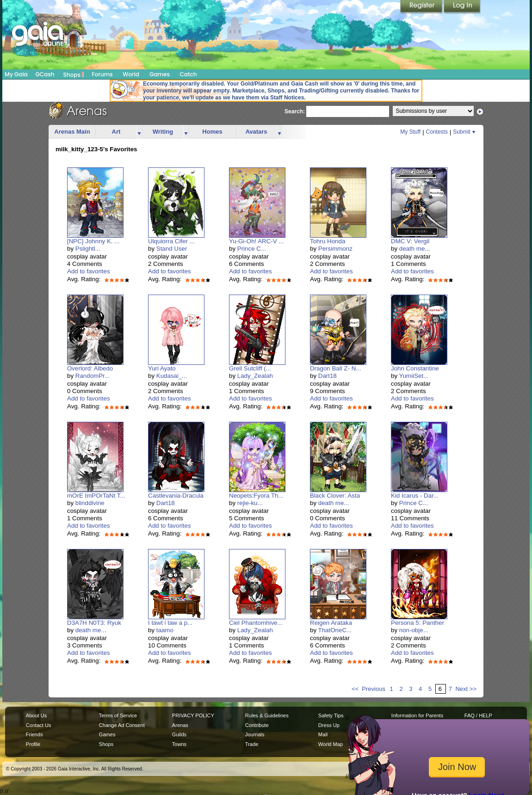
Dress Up (329, 725)
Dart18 (328, 376)
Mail (323, 734)
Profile (33, 744)
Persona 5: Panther (418, 623)
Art (116, 132)
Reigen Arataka (331, 623)
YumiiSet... (414, 376)
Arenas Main (72, 132)
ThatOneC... (335, 630)
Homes (212, 132)
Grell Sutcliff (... (250, 368)
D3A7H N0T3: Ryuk (94, 623)
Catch (189, 74)
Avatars (256, 132)
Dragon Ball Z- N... (335, 368)
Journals (255, 734)
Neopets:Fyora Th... (256, 496)
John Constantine (415, 368)
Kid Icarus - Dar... (415, 496)
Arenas (180, 725)
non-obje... (414, 630)
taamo (165, 630)
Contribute (257, 725)
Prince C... (252, 249)
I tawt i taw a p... (170, 623)
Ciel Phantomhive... (256, 623)
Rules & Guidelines (267, 715)
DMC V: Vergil (410, 241)
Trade (252, 744)
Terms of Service (118, 715)
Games (160, 74)
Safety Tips (331, 715)
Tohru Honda (328, 241)
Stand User (172, 249)
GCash (45, 74)
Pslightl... (88, 249)
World (131, 74)
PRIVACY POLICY (193, 715)
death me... (415, 249)
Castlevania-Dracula (176, 496)
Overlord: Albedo (90, 368)
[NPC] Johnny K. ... (93, 241)
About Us (36, 715)
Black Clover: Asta (335, 496)
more (139, 132)
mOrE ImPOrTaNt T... (96, 496)
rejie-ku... (250, 503)
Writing (163, 132)
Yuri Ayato (162, 368)
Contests (437, 132)
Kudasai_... (172, 376)
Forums (102, 74)
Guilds (179, 734)
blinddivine (90, 503)
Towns (179, 744)
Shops (74, 74)
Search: (295, 112)
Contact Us (39, 725)
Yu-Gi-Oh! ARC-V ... (257, 241)
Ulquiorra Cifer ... (171, 241)
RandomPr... (93, 376)
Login (462, 7)
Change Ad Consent (122, 725)
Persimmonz (335, 249)
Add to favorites (89, 271)
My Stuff (410, 132)
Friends (34, 734)
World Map (331, 744)
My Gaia (16, 74)
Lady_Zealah (255, 376)
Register (422, 7)
